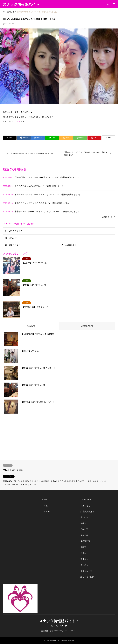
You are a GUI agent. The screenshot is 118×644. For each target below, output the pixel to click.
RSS (66, 626)
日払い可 (13, 238)
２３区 (12, 470)
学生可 (71, 481)
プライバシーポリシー (58, 631)
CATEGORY (7, 481)
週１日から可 (19, 481)
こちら (17, 121)
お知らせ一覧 (107, 217)
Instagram (52, 626)
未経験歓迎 (45, 481)
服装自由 (54, 481)
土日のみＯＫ (71, 245)
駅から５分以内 (16, 231)
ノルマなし (104, 481)
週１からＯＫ (15, 245)
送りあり (33, 485)
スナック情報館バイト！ (59, 621)
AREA (5, 470)
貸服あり (24, 485)
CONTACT (73, 631)
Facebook (61, 626)
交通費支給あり (92, 481)
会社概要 (45, 631)
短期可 (7, 485)
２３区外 (20, 470)
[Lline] (52, 138)
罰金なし (15, 485)
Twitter (57, 626)
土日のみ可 (80, 481)
